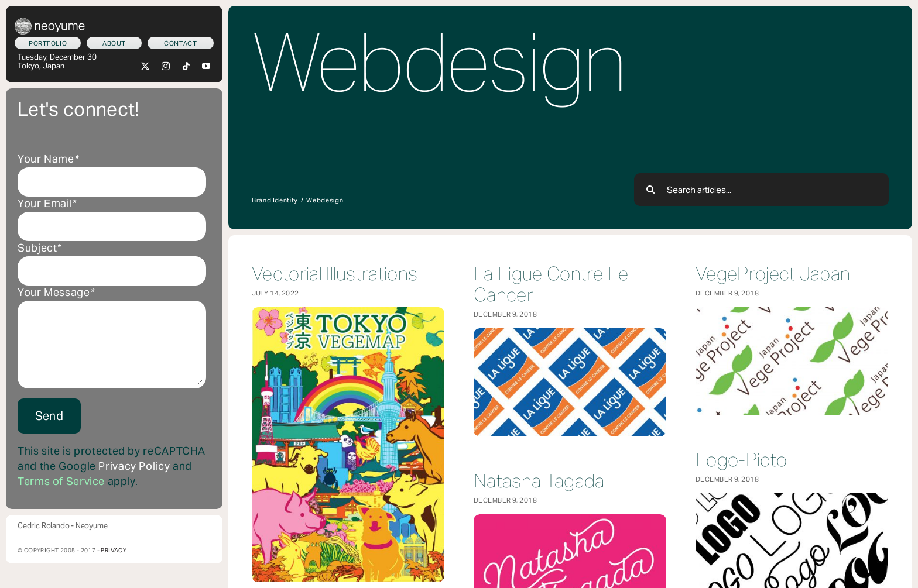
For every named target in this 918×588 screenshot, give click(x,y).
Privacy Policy (134, 466)
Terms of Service (61, 482)
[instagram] (166, 66)
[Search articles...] (761, 190)
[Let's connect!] (181, 43)
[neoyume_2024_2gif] (50, 22)
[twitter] (145, 66)
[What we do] (48, 43)
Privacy (114, 550)
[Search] (650, 190)
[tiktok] (186, 66)
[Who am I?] (114, 43)
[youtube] (206, 66)
